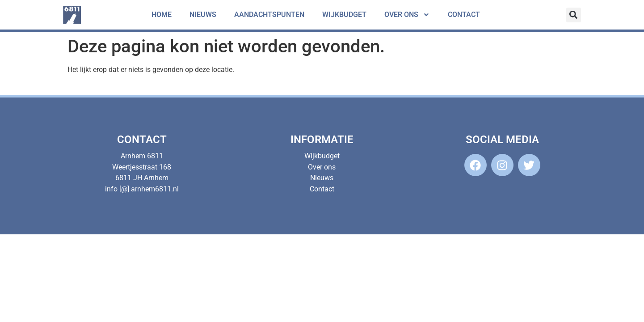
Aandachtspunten (269, 15)
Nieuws (203, 15)
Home (162, 15)
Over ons (407, 15)
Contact (464, 15)
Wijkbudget (344, 15)
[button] (574, 15)
